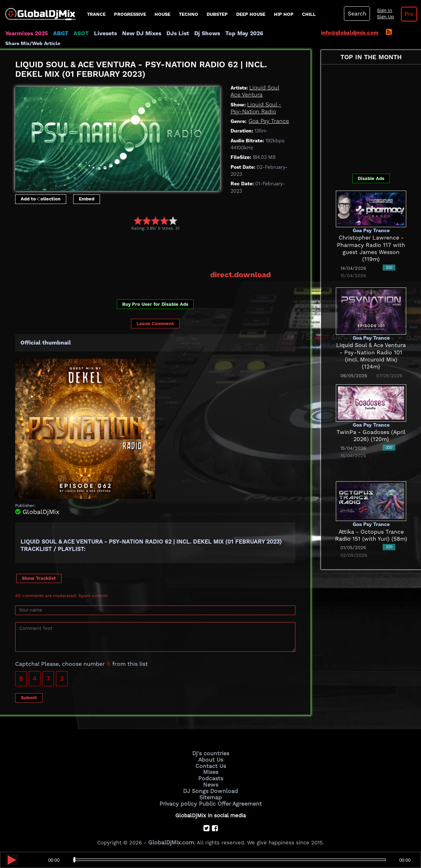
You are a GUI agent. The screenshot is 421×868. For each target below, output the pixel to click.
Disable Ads (371, 178)
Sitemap (210, 794)
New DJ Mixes (137, 33)
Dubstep (217, 14)
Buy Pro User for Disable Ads (155, 303)
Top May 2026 (235, 33)
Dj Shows (199, 33)
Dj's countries (210, 752)
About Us (211, 758)
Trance (96, 14)
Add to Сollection (41, 199)
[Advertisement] (143, 250)
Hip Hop (284, 14)
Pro (407, 14)
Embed (87, 199)
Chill (309, 14)
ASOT (79, 33)
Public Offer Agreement (229, 800)
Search (356, 14)
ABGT (59, 33)
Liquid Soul (263, 88)
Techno (188, 14)
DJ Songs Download (210, 788)
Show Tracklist (39, 578)
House (162, 14)
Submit (29, 697)
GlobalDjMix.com (171, 838)
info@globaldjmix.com (350, 33)
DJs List (171, 33)
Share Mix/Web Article (33, 43)
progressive (130, 14)
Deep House (251, 14)
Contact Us (210, 764)
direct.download (242, 274)
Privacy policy (180, 800)
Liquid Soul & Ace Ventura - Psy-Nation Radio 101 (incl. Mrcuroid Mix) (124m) (371, 352)
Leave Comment (155, 323)
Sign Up (384, 17)
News (211, 782)
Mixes (210, 770)
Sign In (383, 11)
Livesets (102, 33)
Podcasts (211, 776)
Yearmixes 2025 (26, 33)
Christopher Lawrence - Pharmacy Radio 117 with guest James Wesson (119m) (371, 245)
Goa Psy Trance (268, 121)
